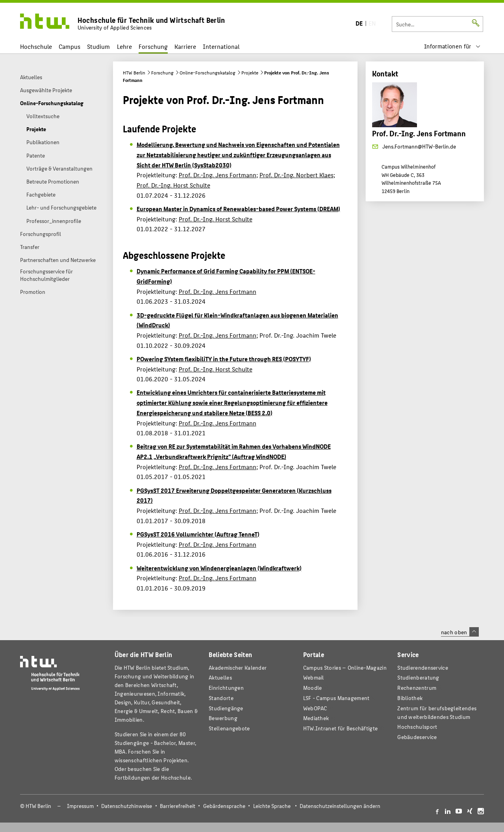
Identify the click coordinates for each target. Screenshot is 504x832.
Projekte (250, 72)
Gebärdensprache (224, 806)
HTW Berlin (134, 72)
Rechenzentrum (417, 688)
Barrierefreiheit (178, 806)
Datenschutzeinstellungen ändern (340, 806)
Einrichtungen (226, 688)
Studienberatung (418, 677)
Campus (69, 46)
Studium (98, 46)
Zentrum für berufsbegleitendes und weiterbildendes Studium (437, 712)
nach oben (460, 632)
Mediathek (316, 718)
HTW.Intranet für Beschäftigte (341, 728)
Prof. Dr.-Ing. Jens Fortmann (218, 175)
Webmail (314, 677)
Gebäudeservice (417, 737)
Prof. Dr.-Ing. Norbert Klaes (296, 175)
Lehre (124, 46)
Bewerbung (223, 718)
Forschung (153, 46)
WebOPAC (315, 708)
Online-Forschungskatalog (208, 72)
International (221, 46)
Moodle (313, 688)
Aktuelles (220, 677)
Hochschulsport (417, 727)
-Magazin (345, 668)
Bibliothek (410, 698)
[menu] (452, 46)
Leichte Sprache (272, 806)
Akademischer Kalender (238, 668)
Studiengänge (226, 708)
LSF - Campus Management (336, 698)
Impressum (80, 806)
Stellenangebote (229, 728)
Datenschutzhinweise (127, 806)
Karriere (185, 46)
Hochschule (36, 46)
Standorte (221, 698)
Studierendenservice (423, 668)
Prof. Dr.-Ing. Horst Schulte (173, 185)
